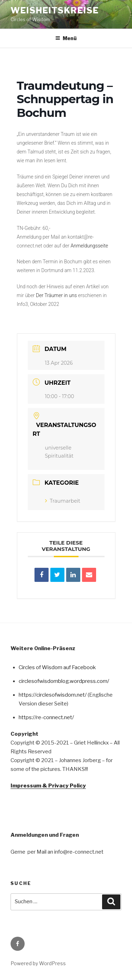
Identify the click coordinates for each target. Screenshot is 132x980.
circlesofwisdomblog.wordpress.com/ (64, 681)
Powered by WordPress (38, 963)
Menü (66, 38)
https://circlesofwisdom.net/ (53, 695)
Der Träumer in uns (57, 295)
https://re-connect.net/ (46, 717)
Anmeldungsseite (89, 246)
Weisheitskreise (55, 10)
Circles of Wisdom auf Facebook (57, 667)
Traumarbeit (63, 501)
